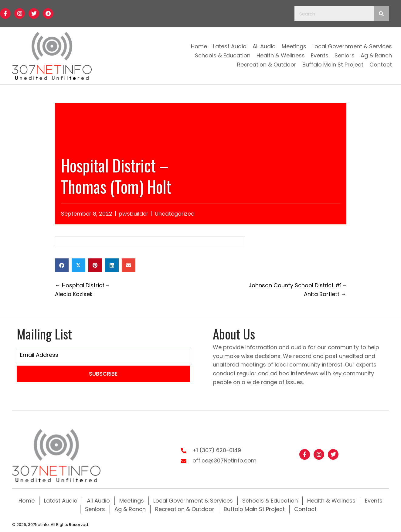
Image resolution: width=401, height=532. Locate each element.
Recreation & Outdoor (185, 509)
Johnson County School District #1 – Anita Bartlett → (297, 290)
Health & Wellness (331, 501)
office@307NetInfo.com (224, 460)
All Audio (98, 501)
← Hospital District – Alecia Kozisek (82, 290)
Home (27, 501)
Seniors (95, 509)
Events (374, 501)
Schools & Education (270, 501)
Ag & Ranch (130, 509)
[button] (5, 14)
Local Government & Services (193, 501)
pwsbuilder (134, 214)
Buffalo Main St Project (254, 509)
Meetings (132, 501)
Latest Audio (61, 501)
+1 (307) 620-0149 (217, 450)
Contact (305, 509)
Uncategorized (175, 214)
